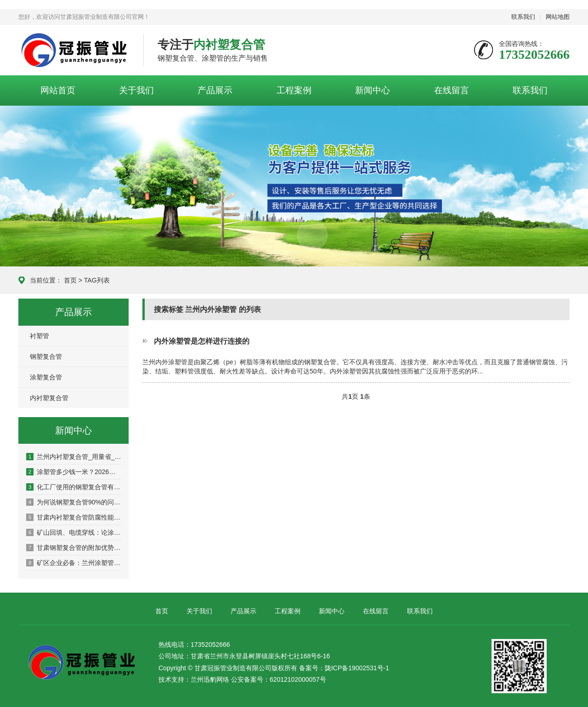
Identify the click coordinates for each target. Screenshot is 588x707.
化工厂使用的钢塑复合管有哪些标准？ (74, 487)
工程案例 (294, 90)
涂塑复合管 (46, 377)
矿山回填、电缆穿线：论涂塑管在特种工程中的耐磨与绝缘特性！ (74, 532)
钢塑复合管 (46, 356)
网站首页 (58, 90)
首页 (70, 280)
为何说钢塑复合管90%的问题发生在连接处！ (74, 502)
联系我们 (523, 17)
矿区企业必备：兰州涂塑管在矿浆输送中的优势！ (74, 563)
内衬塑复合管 (49, 398)
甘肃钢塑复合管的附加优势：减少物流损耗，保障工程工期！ (74, 548)
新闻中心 (373, 90)
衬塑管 (40, 336)
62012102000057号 (298, 679)
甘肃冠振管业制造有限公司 (74, 51)
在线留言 (452, 90)
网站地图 (558, 17)
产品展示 (215, 90)
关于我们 (136, 90)
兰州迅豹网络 (210, 679)
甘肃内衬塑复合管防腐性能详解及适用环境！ (74, 517)
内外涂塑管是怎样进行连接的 (202, 341)
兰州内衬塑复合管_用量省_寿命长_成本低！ (74, 457)
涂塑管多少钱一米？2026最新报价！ (74, 472)
